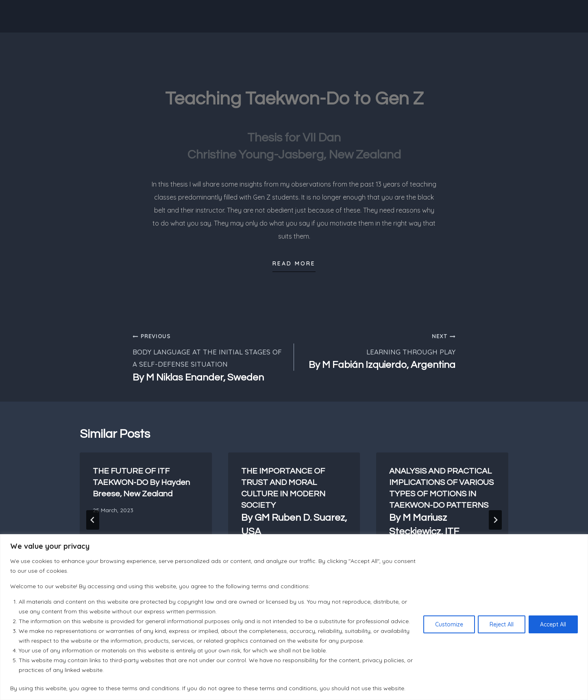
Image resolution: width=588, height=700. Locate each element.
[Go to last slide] (93, 520)
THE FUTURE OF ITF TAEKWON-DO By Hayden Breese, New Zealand (141, 483)
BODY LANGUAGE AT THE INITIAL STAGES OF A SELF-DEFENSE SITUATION (210, 357)
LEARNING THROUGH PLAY (378, 351)
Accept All (553, 624)
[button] (294, 266)
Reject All (501, 624)
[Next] (495, 520)
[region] (294, 617)
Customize (448, 624)
